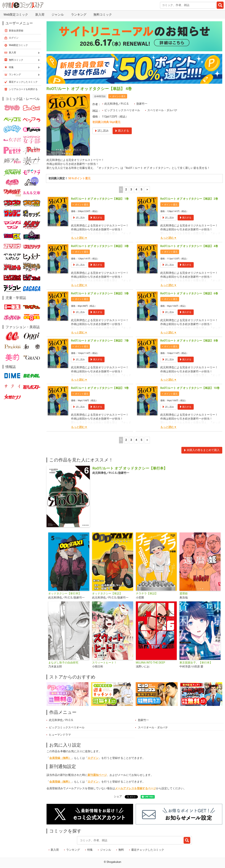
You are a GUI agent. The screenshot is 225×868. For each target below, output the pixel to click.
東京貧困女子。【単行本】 (196, 663)
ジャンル (58, 14)
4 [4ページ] (136, 190)
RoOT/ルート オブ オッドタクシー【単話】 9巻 (100, 388)
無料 (121, 850)
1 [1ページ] (121, 190)
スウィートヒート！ (104, 663)
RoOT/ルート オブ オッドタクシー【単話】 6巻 (189, 294)
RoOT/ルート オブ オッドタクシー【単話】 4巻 (189, 246)
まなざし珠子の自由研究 (63, 663)
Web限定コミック (16, 14)
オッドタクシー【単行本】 (65, 594)
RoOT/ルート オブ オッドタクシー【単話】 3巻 (100, 246)
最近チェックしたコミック (148, 850)
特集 (90, 850)
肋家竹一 (142, 104)
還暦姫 (184, 594)
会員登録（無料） (60, 758)
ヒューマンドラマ (60, 735)
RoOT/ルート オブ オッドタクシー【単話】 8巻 (189, 341)
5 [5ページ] (141, 190)
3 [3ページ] (131, 190)
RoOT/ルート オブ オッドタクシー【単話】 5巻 (100, 294)
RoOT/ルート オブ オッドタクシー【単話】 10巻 (190, 388)
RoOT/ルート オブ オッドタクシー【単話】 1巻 (100, 199)
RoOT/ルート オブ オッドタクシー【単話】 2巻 (189, 199)
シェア (118, 796)
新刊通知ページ (97, 775)
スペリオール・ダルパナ (162, 110)
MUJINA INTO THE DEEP (150, 663)
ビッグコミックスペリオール (122, 110)
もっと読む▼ (79, 238)
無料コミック (103, 14)
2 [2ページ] (126, 190)
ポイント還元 (119, 96)
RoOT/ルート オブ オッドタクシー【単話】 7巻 (100, 341)
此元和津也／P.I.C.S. (117, 104)
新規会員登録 (16, 31)
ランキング (79, 14)
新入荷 (40, 14)
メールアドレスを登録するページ (136, 788)
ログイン (93, 758)
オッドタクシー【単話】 (107, 594)
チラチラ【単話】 (147, 594)
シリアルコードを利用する (23, 89)
